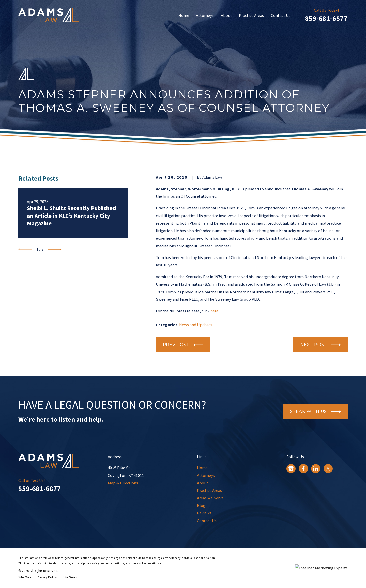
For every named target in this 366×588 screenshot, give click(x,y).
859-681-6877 (326, 18)
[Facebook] (303, 469)
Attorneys (206, 475)
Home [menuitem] (184, 15)
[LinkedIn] (316, 469)
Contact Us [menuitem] (281, 15)
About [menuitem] (226, 15)
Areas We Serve (210, 498)
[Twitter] (328, 469)
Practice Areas (209, 490)
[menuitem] (25, 577)
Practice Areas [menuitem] (251, 15)
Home (202, 468)
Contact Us (207, 521)
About (203, 483)
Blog (201, 505)
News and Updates (196, 325)
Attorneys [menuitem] (205, 15)
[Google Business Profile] (291, 469)
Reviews (204, 513)
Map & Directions (123, 483)
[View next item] (54, 249)
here (214, 311)
